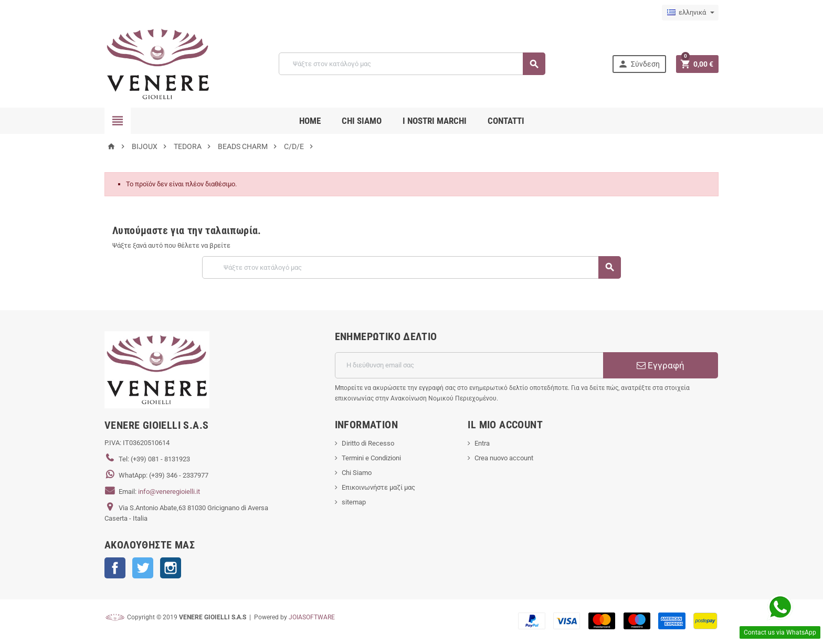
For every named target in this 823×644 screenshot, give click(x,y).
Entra (482, 443)
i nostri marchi (435, 121)
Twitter (143, 568)
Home (310, 121)
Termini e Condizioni (371, 458)
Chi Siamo (357, 473)
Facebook (115, 568)
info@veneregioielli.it (169, 492)
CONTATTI (506, 121)
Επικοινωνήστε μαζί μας (378, 487)
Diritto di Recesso (368, 443)
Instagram (171, 568)
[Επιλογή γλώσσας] (690, 13)
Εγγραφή (661, 365)
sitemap (354, 502)
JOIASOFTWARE (312, 617)
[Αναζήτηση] (412, 64)
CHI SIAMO (362, 121)
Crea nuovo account (504, 458)
